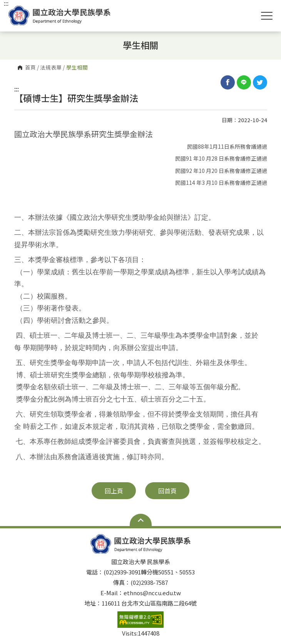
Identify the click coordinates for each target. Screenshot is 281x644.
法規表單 (51, 68)
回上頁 (114, 491)
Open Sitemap (141, 520)
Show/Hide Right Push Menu (267, 16)
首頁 (30, 68)
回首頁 (167, 491)
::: (17, 89)
